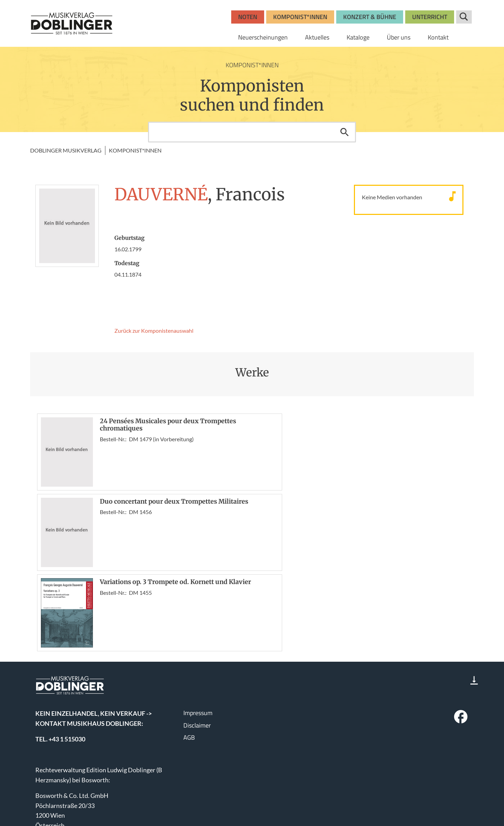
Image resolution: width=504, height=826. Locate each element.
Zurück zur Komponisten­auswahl (154, 331)
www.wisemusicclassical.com (75, 801)
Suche (464, 17)
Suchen (345, 132)
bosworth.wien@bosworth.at (85, 771)
